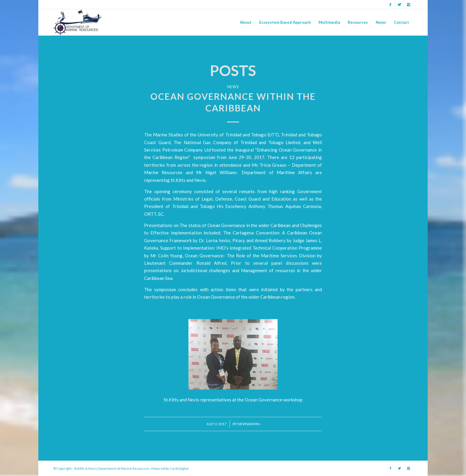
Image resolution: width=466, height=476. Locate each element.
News (233, 87)
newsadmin (249, 424)
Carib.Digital (179, 468)
